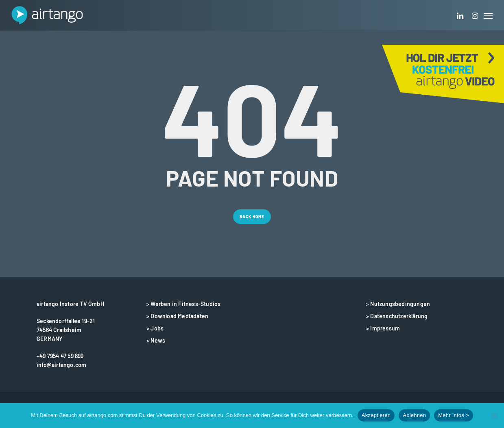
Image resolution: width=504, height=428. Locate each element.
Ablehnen (414, 415)
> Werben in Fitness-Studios (183, 304)
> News (156, 340)
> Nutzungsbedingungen (398, 304)
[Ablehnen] (494, 415)
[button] (488, 15)
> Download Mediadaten (177, 316)
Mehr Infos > (454, 415)
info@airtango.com (61, 365)
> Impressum (383, 328)
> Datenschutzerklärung (397, 316)
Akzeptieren (376, 415)
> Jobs (155, 328)
